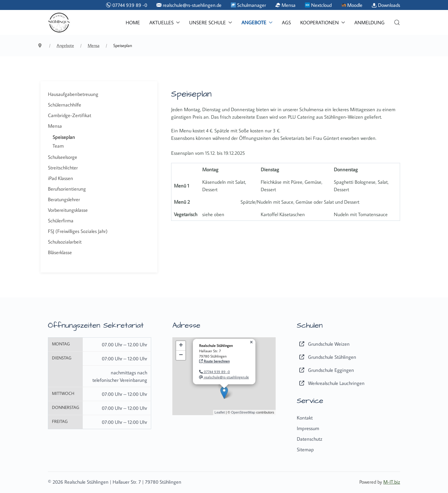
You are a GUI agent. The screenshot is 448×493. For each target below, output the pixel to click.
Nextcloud (318, 5)
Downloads (386, 5)
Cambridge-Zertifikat (70, 115)
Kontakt (305, 418)
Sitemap (305, 449)
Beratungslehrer (64, 199)
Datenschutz (310, 439)
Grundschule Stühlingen (327, 357)
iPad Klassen (61, 178)
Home (133, 22)
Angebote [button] (257, 22)
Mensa (285, 5)
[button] (397, 22)
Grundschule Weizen (323, 344)
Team (58, 146)
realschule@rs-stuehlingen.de (189, 5)
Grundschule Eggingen (325, 370)
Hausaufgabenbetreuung (73, 94)
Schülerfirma (61, 220)
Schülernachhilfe (65, 105)
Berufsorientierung (67, 189)
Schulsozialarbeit (65, 242)
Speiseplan (64, 137)
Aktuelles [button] (165, 22)
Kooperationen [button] (323, 22)
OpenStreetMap (243, 412)
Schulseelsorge (63, 157)
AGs (286, 22)
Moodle (352, 5)
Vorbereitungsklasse (68, 210)
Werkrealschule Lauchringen (331, 383)
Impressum (308, 428)
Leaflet (220, 412)
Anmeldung (369, 22)
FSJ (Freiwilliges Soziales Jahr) (78, 231)
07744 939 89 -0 (127, 5)
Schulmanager (248, 5)
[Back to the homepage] (59, 22)
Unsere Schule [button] (211, 22)
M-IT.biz (392, 482)
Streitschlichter (63, 168)
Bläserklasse (60, 252)
